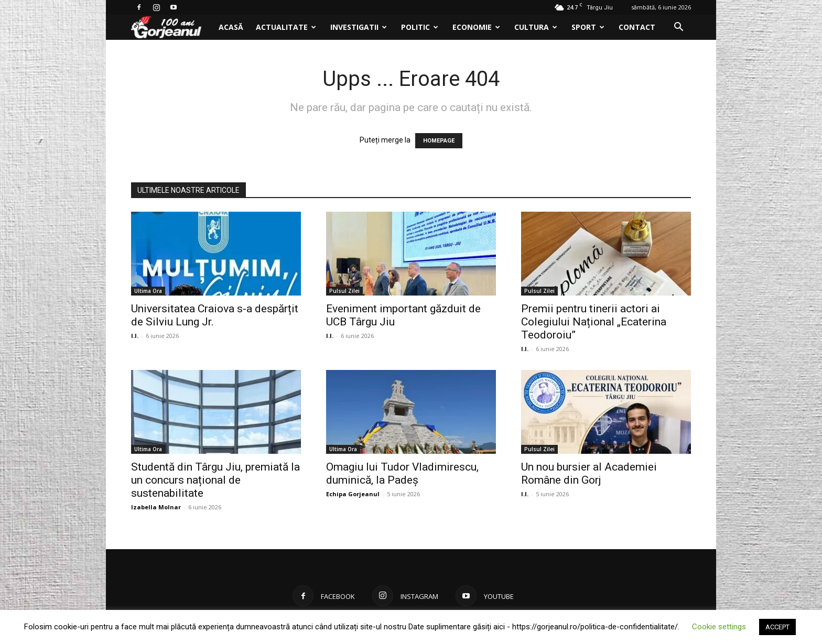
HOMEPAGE (439, 141)
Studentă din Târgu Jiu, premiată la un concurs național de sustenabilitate (215, 480)
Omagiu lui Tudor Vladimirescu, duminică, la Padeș (402, 473)
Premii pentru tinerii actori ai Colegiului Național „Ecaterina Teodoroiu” (594, 322)
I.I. (135, 336)
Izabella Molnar (156, 507)
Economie (476, 27)
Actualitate (286, 27)
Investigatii (359, 27)
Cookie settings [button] (719, 627)
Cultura (536, 27)
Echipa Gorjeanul (353, 494)
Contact (637, 27)
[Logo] (172, 28)
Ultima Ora (148, 291)
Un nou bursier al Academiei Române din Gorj (589, 473)
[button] (678, 28)
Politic (420, 27)
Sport (588, 27)
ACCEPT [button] (777, 627)
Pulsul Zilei (344, 291)
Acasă (231, 27)
